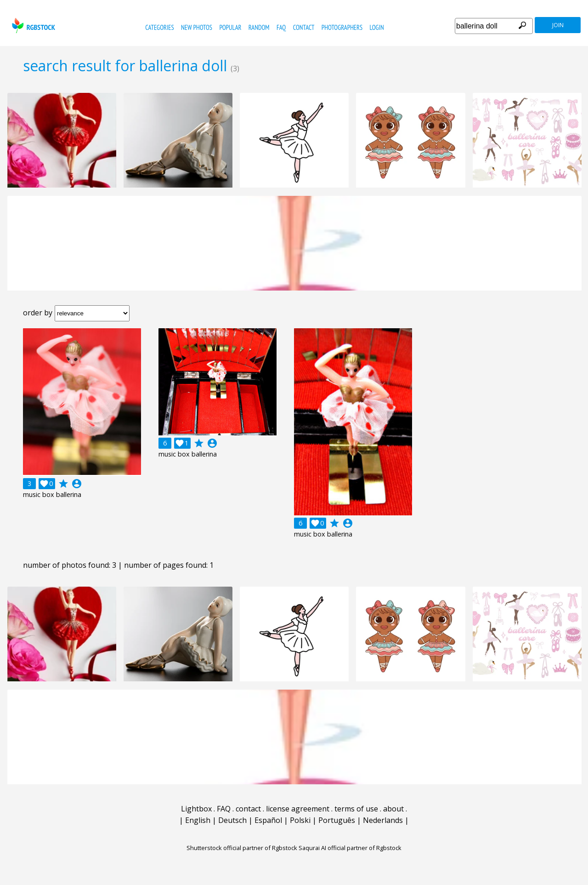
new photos (197, 27)
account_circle (77, 484)
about (393, 809)
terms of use (356, 809)
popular (230, 27)
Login (377, 27)
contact (304, 27)
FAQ (281, 27)
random (259, 27)
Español (268, 820)
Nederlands (383, 820)
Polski (300, 820)
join (558, 25)
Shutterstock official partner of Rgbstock (242, 848)
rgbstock (32, 26)
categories (159, 27)
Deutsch (232, 820)
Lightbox (196, 809)
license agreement (298, 809)
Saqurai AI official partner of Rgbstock (350, 848)
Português (337, 820)
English (198, 820)
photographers (342, 27)
